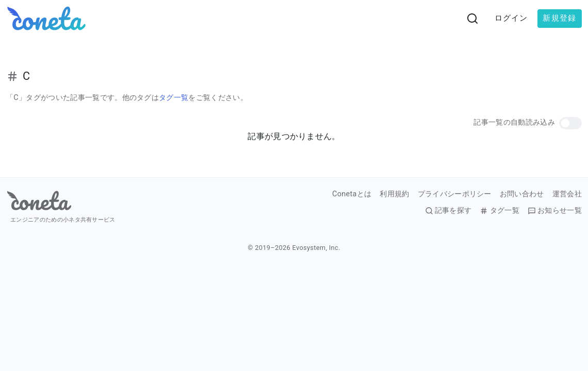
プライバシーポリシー (455, 194)
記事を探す (448, 211)
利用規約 (394, 194)
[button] (570, 123)
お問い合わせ (522, 194)
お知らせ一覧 (555, 211)
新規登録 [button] (559, 18)
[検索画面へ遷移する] (472, 19)
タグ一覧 (174, 98)
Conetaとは (352, 194)
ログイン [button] (511, 18)
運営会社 (567, 194)
